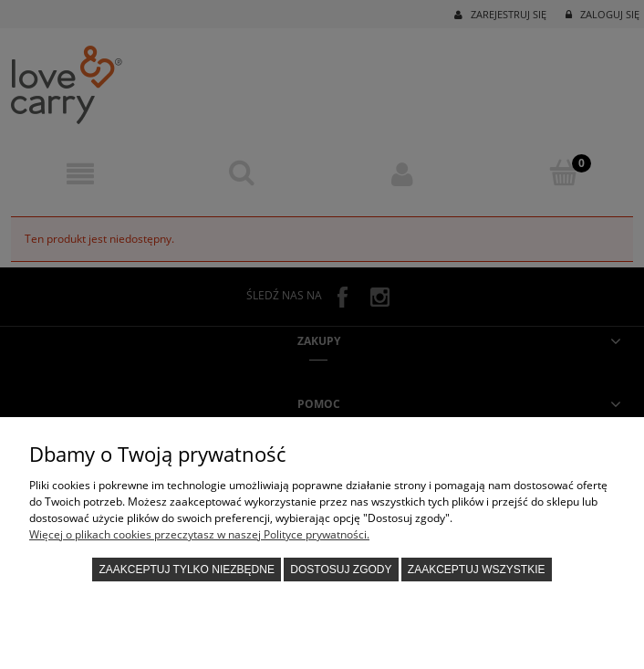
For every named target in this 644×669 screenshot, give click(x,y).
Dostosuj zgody (341, 570)
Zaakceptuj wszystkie (477, 570)
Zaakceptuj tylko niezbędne (187, 570)
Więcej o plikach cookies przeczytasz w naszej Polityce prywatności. (199, 534)
